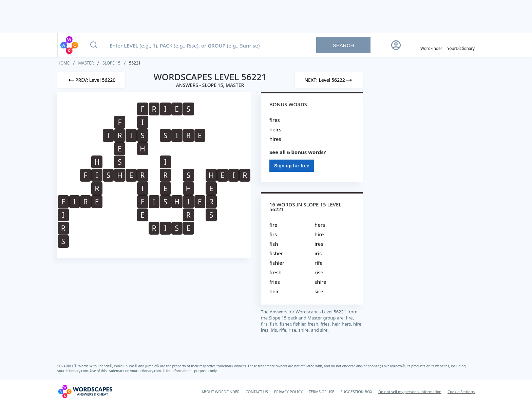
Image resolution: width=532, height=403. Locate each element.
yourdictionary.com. (74, 371)
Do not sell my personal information (410, 392)
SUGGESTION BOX (356, 392)
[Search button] (94, 45)
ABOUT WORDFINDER (221, 392)
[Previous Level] (91, 80)
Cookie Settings (461, 392)
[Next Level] (329, 80)
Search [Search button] (344, 45)
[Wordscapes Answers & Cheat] (85, 391)
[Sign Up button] (396, 45)
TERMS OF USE (321, 392)
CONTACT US (257, 392)
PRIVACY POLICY (288, 392)
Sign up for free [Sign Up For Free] (292, 166)
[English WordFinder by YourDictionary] (431, 45)
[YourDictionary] (461, 45)
